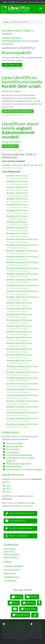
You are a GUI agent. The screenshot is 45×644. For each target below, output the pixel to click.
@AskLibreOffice (28, 609)
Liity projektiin (15, 521)
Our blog (17, 597)
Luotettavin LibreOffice (14, 566)
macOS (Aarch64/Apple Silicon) (19, 455)
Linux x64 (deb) (12, 449)
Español (25, 2)
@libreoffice (28, 603)
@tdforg (14, 603)
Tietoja (20, 69)
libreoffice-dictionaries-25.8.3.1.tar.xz (22, 239)
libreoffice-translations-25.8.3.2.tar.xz (22, 372)
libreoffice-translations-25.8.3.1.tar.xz (22, 366)
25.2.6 (9, 492)
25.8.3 (9, 486)
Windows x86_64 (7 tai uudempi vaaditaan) (24, 470)
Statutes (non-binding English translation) (17, 624)
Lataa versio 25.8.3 (12, 65)
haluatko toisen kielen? (11, 91)
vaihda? (20, 61)
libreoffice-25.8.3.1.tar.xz (17, 176)
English (5, 2)
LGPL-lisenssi (9, 552)
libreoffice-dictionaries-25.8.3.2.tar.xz (22, 245)
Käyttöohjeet (10, 146)
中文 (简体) (12, 2)
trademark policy (23, 638)
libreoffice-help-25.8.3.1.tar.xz (19, 303)
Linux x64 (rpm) (12, 452)
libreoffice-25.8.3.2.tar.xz (17, 182)
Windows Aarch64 (14, 467)
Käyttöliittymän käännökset (18, 111)
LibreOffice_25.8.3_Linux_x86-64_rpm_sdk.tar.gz (22, 165)
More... (43, 2)
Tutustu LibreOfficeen (18, 528)
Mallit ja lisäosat (16, 536)
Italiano (37, 2)
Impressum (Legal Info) (11, 622)
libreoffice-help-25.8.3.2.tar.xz (19, 309)
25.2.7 (9, 489)
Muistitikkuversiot (12, 577)
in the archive (27, 506)
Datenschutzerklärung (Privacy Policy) (29, 622)
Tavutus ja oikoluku (12, 555)
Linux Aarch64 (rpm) (14, 446)
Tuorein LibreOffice (12, 570)
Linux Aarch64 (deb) (14, 444)
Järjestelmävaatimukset (20, 513)
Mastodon (32, 597)
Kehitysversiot (10, 573)
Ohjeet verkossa (10, 558)
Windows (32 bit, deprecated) (18, 464)
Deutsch (19, 2)
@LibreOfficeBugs (20, 615)
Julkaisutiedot (9, 549)
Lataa (6, 22)
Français (31, 2)
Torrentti (13, 69)
